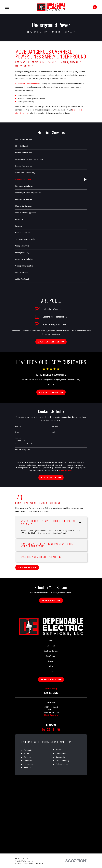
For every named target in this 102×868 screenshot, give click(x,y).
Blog (51, 666)
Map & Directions (51, 715)
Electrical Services (51, 651)
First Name (19, 426)
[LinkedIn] (43, 729)
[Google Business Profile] (59, 729)
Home (51, 641)
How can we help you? (23, 450)
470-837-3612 (51, 693)
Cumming (28, 757)
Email (53, 432)
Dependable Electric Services (27, 84)
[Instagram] (48, 729)
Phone (17, 432)
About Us (51, 646)
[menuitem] (51, 140)
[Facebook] (54, 729)
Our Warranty (51, 656)
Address (18, 438)
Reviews (51, 661)
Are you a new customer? (24, 444)
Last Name (55, 426)
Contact (51, 671)
